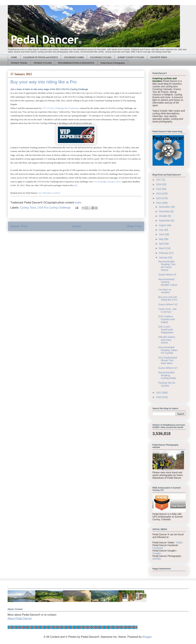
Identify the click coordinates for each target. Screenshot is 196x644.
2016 (159, 184)
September (165, 221)
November (165, 211)
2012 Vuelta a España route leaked (167, 319)
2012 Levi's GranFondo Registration (166, 330)
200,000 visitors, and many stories (167, 340)
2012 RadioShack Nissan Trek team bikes (168, 360)
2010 (159, 397)
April (162, 244)
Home (77, 226)
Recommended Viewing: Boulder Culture (168, 282)
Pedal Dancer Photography (113, 63)
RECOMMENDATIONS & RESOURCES (76, 63)
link (75, 185)
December (165, 207)
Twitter (179, 543)
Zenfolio (157, 559)
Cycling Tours (28, 208)
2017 (159, 180)
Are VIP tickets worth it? (49, 193)
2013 (159, 198)
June (162, 234)
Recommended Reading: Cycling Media (167, 375)
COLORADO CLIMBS (74, 57)
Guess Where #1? (168, 368)
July (161, 230)
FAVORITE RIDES (159, 57)
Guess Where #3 (167, 275)
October (164, 216)
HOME (14, 57)
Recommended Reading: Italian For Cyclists (168, 350)
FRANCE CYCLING (43, 63)
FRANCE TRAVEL (19, 63)
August (163, 225)
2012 (159, 203)
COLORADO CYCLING (101, 57)
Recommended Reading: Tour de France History (167, 266)
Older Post (134, 226)
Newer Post (19, 226)
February (164, 253)
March (163, 248)
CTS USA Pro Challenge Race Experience (61, 108)
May (162, 239)
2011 (159, 393)
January (164, 257)
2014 (159, 194)
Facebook (158, 548)
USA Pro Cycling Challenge (54, 208)
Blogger (147, 637)
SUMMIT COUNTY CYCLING (131, 57)
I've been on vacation (165, 291)
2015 (159, 189)
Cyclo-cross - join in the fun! (167, 310)
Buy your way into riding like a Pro (168, 298)
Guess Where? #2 (168, 304)
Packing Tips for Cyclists (167, 384)
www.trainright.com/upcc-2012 (107, 182)
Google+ (157, 553)
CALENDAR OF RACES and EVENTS (41, 57)
